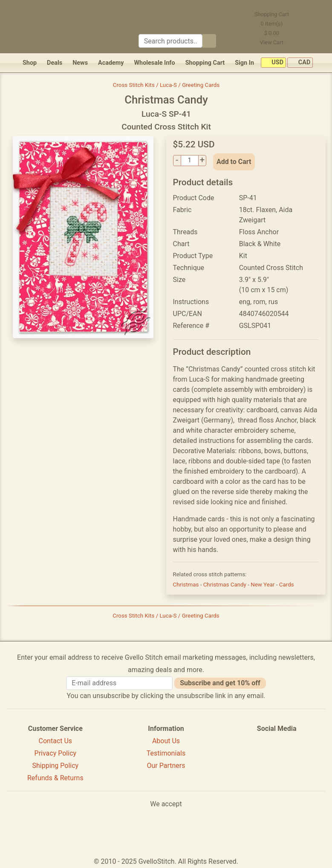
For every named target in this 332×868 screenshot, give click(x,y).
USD (273, 63)
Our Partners (166, 766)
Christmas (187, 585)
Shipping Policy (55, 766)
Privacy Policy (56, 753)
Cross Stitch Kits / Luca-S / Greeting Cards (166, 85)
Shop (30, 63)
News (80, 63)
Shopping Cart (205, 63)
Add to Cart (234, 162)
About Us (166, 741)
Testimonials (166, 753)
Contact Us (56, 741)
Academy (111, 63)
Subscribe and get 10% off (220, 683)
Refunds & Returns (55, 778)
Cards (287, 585)
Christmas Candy (226, 585)
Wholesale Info (154, 63)
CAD (300, 63)
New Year (263, 585)
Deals (55, 63)
